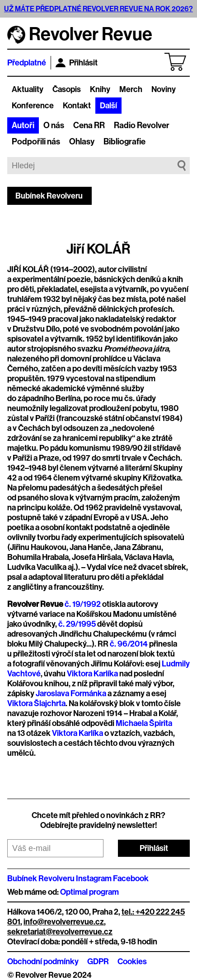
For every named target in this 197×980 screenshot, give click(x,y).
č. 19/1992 (83, 604)
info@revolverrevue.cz (64, 922)
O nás (54, 125)
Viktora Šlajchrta (36, 703)
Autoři (23, 125)
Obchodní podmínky (43, 962)
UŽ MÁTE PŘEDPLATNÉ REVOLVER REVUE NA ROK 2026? (98, 9)
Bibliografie (124, 142)
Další (108, 106)
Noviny (164, 89)
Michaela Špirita (144, 723)
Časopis (67, 89)
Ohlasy (82, 142)
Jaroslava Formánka (71, 693)
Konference (33, 106)
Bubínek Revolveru (49, 196)
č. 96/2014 (129, 644)
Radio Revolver (142, 125)
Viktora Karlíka (92, 674)
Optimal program (89, 892)
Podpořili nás (36, 142)
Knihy (100, 89)
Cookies (132, 962)
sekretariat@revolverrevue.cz (60, 932)
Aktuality (28, 89)
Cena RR (89, 125)
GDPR (98, 962)
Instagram (94, 878)
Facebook (131, 878)
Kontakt (77, 106)
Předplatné (27, 63)
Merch (131, 89)
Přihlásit (77, 63)
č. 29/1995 (77, 624)
